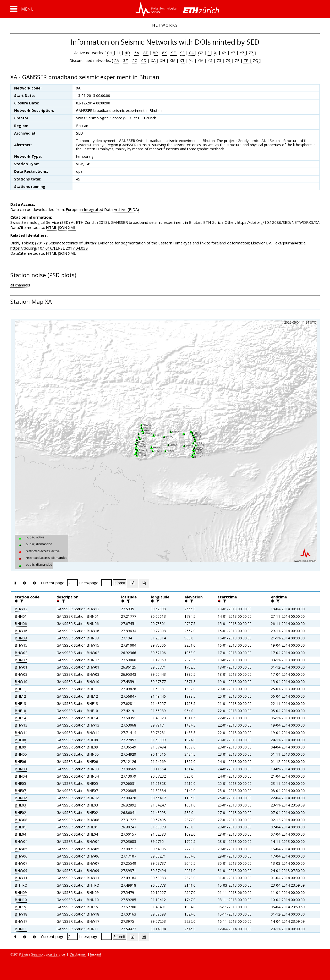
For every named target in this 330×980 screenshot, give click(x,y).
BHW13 (21, 725)
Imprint (96, 954)
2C (135, 60)
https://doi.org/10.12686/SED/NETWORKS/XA (278, 222)
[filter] (21, 601)
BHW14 (21, 733)
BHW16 (21, 631)
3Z (126, 60)
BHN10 (21, 900)
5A (137, 53)
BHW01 (21, 667)
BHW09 (21, 871)
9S (182, 53)
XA (154, 60)
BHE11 (20, 689)
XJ (216, 53)
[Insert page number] (72, 583)
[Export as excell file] (133, 583)
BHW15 (21, 645)
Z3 (219, 60)
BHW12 (21, 609)
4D (127, 53)
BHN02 (21, 798)
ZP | (247, 60)
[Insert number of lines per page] (106, 583)
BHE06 (20, 761)
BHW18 (21, 914)
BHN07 (21, 660)
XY (224, 53)
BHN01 (21, 616)
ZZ (251, 53)
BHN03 (21, 769)
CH (110, 53)
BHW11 (21, 878)
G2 (201, 53)
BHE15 (20, 907)
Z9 (228, 60)
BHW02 (21, 653)
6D (144, 60)
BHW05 (21, 849)
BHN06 (21, 624)
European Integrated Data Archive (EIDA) (102, 209)
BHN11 (21, 929)
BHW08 (21, 820)
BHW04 (21, 841)
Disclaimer (78, 954)
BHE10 (20, 711)
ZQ (255, 60)
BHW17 (21, 921)
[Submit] (119, 583)
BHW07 (21, 863)
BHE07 (20, 791)
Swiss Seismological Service (43, 954)
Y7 (233, 53)
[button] (22, 9)
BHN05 (21, 754)
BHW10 (21, 682)
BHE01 (20, 827)
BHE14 (20, 718)
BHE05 (20, 783)
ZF (237, 60)
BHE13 (20, 703)
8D (146, 53)
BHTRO (21, 885)
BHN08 (21, 638)
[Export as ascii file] (144, 583)
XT (182, 60)
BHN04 (21, 776)
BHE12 (20, 696)
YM (201, 60)
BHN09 (21, 892)
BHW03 (21, 674)
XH (162, 60)
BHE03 (20, 805)
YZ (243, 53)
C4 (191, 53)
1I (119, 53)
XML (72, 227)
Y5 (210, 60)
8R (155, 53)
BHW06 (21, 856)
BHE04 (20, 834)
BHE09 (20, 747)
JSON (63, 227)
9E (174, 53)
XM (172, 60)
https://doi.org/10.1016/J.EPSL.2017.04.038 (49, 248)
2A (117, 60)
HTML (51, 227)
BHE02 (20, 813)
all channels (20, 285)
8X (164, 53)
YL (191, 60)
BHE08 (20, 740)
